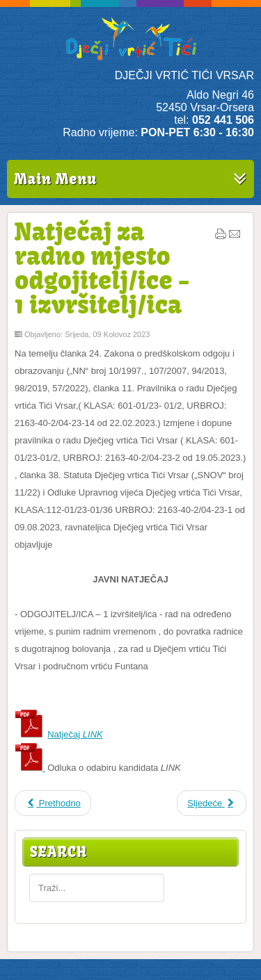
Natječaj (75, 734)
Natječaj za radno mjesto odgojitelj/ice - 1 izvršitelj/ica (102, 268)
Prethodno (53, 803)
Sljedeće (212, 803)
